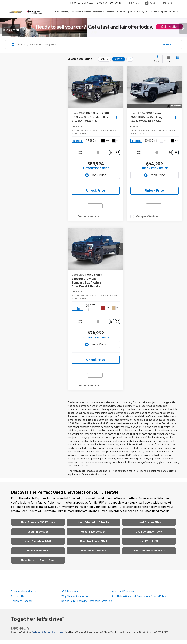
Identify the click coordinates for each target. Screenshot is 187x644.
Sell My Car (143, 12)
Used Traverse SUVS (93, 532)
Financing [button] (120, 12)
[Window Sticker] (117, 152)
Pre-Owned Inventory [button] (81, 12)
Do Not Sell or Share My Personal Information (87, 601)
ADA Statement (71, 592)
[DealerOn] (20, 628)
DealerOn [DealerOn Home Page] (36, 632)
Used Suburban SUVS (38, 541)
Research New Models (24, 592)
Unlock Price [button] (96, 191)
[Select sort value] (157, 59)
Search (167, 45)
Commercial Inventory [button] (103, 12)
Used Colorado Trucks (149, 532)
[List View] (178, 59)
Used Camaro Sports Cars (149, 551)
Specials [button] (131, 12)
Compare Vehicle (88, 216)
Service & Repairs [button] (158, 12)
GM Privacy (58, 632)
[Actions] (117, 117)
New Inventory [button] (62, 12)
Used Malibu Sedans (93, 551)
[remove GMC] (104, 59)
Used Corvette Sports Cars (38, 560)
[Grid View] (168, 59)
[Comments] (112, 152)
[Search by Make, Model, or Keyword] (89, 45)
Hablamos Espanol (21, 601)
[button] (120, 87)
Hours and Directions (123, 592)
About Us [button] (173, 12)
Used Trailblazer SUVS (93, 541)
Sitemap (46, 632)
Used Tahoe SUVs (38, 532)
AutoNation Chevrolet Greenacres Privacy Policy (139, 596)
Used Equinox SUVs (149, 522)
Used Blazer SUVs (38, 551)
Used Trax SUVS (149, 541)
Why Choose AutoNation (75, 596)
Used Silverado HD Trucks (93, 522)
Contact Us (18, 596)
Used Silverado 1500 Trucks (38, 522)
